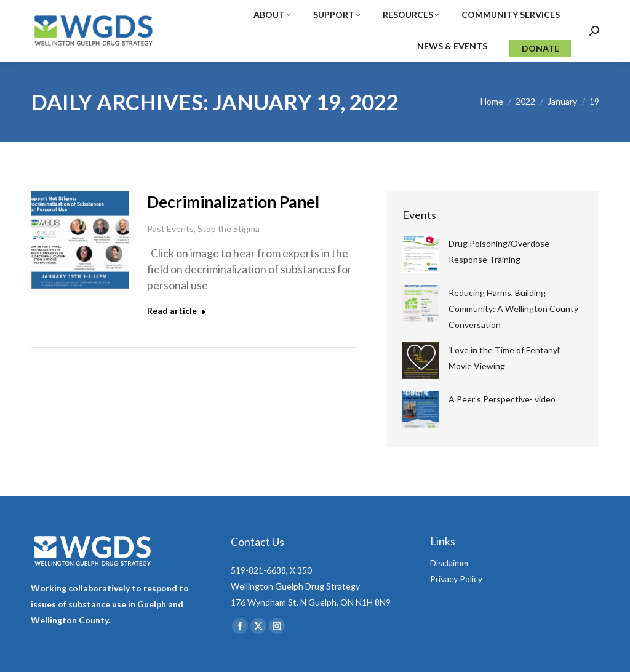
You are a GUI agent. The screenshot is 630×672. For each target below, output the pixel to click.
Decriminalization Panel (233, 202)
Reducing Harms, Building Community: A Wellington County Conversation (513, 309)
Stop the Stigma (229, 229)
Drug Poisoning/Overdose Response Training (499, 251)
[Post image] (421, 254)
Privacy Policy (456, 579)
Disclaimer (450, 563)
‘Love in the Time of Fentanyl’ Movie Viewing (505, 358)
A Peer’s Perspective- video (502, 399)
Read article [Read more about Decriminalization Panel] (177, 310)
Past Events (170, 229)
